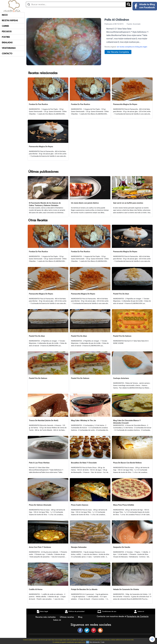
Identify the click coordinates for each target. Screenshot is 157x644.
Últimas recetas (67, 617)
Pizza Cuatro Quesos (80, 505)
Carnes (5, 26)
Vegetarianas (9, 48)
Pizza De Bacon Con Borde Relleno (127, 463)
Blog (81, 617)
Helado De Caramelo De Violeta (126, 589)
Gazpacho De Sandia (122, 547)
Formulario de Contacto (138, 616)
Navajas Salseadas (79, 547)
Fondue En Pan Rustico (38, 104)
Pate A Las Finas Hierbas (39, 463)
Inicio (5, 15)
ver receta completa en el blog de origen (132, 47)
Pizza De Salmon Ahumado (40, 505)
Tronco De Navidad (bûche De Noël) (44, 420)
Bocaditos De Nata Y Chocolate (84, 463)
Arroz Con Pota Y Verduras (40, 547)
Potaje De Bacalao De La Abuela (84, 589)
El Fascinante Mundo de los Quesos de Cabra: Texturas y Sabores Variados (45, 204)
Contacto (7, 54)
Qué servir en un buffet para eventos (128, 203)
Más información (95, 642)
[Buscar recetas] (76, 4)
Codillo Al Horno (36, 589)
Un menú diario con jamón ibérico (85, 203)
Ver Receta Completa (118, 52)
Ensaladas (7, 43)
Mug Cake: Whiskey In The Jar (84, 420)
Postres (6, 37)
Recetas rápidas (10, 21)
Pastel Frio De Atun (121, 294)
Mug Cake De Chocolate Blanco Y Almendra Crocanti (127, 422)
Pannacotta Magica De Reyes (125, 104)
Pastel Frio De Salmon (122, 336)
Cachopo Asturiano (121, 378)
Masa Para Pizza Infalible (124, 505)
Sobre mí (57, 620)
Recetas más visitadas (46, 617)
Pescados (7, 32)
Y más (102, 642)
